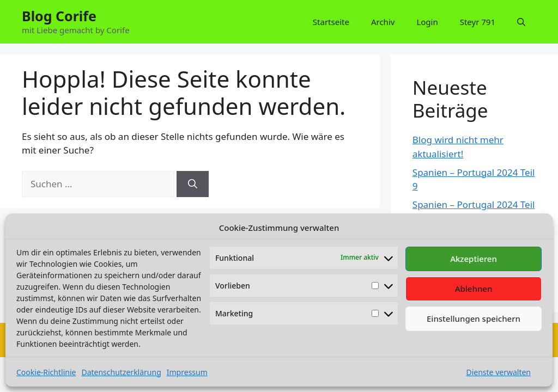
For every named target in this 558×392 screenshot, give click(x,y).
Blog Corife (59, 16)
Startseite (331, 22)
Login (427, 22)
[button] (521, 22)
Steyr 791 (478, 22)
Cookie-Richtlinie (46, 372)
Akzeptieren (474, 259)
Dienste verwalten (498, 372)
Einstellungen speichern (474, 318)
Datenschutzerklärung (121, 372)
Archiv (383, 22)
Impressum (187, 372)
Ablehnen (474, 289)
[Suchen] (193, 184)
